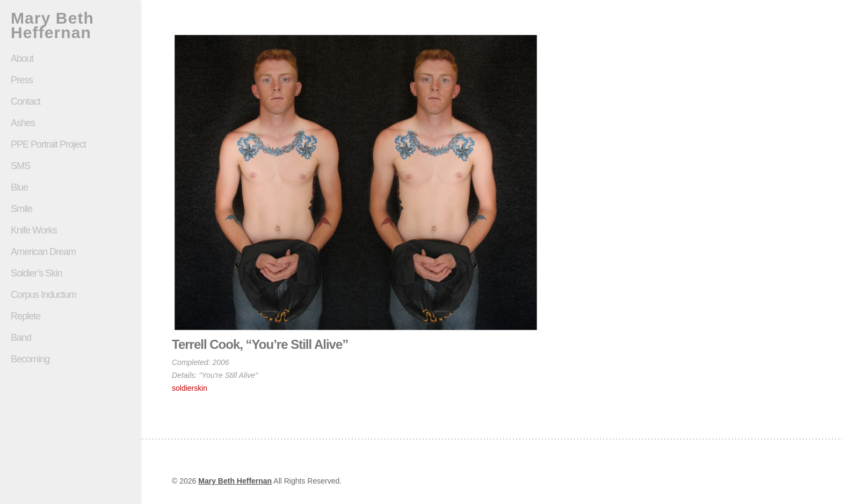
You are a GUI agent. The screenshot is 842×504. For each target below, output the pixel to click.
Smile (70, 209)
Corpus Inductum (43, 295)
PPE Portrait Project (48, 144)
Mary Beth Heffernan (52, 25)
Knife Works (34, 230)
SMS (20, 166)
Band (21, 338)
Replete (26, 316)
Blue (19, 187)
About (22, 59)
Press (22, 80)
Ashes (23, 123)
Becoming (30, 359)
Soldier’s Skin (70, 273)
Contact (26, 101)
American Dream (43, 252)
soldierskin (190, 388)
